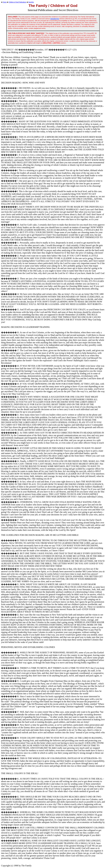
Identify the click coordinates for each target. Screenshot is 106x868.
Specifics (31, 2)
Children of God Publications (17, 2)
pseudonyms (55, 19)
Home (5, 2)
